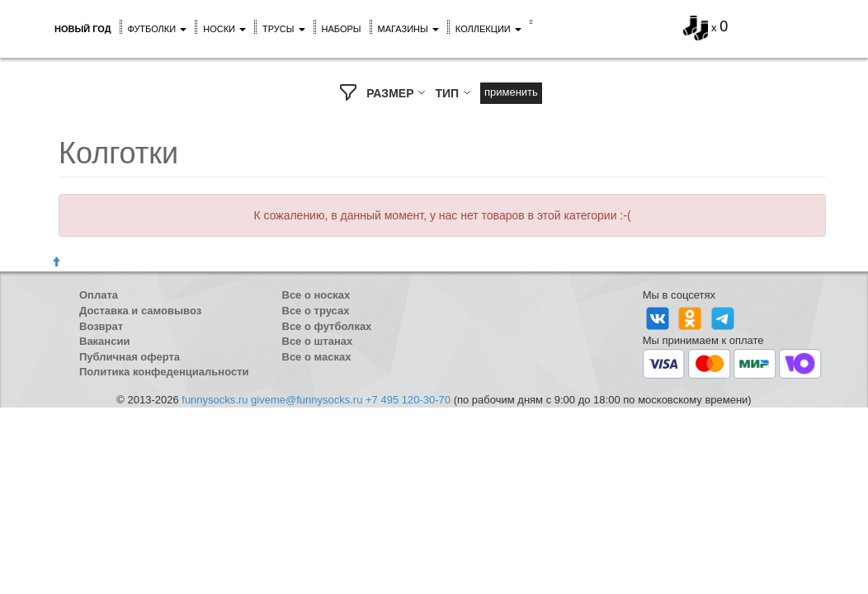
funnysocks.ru (215, 400)
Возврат (101, 326)
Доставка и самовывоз (140, 311)
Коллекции (488, 29)
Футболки (158, 29)
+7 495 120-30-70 (408, 400)
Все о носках (316, 295)
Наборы (342, 29)
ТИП (453, 93)
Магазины (408, 29)
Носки (224, 29)
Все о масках (317, 357)
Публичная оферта (130, 357)
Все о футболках (327, 326)
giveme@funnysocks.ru (307, 400)
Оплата (99, 295)
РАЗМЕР (396, 93)
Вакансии (104, 341)
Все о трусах (316, 311)
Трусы (284, 29)
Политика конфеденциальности (164, 372)
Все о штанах (318, 341)
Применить (511, 92)
